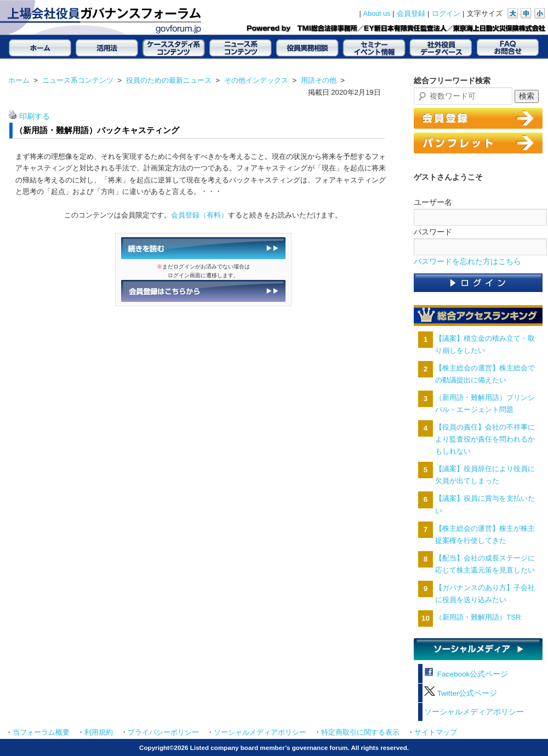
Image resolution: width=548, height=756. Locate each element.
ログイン (446, 14)
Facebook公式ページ (466, 674)
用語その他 (319, 80)
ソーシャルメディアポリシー (474, 712)
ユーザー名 (433, 202)
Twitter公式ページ (461, 693)
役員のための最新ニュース (169, 80)
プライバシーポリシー (163, 732)
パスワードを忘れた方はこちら (467, 262)
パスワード (433, 232)
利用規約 (99, 732)
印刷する (35, 116)
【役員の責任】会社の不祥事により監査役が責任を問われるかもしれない (485, 439)
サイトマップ (436, 732)
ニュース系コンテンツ (78, 80)
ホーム (19, 80)
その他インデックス (256, 80)
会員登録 (411, 14)
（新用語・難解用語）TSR (478, 617)
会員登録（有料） (199, 215)
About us (377, 14)
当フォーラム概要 (41, 732)
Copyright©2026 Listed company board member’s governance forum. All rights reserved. (274, 748)
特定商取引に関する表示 (360, 732)
